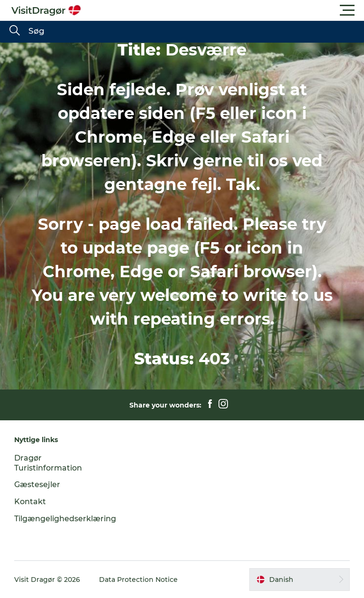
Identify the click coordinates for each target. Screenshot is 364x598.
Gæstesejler (37, 485)
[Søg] (15, 31)
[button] (225, 10)
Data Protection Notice (138, 580)
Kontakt (30, 502)
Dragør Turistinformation (48, 463)
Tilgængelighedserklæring (65, 519)
